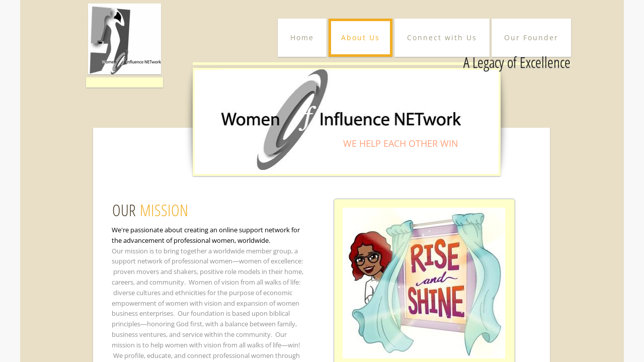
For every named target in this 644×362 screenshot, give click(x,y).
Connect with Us (442, 37)
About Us (360, 37)
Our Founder (531, 37)
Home (302, 37)
